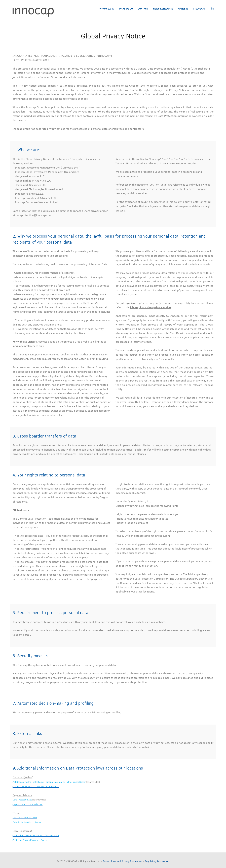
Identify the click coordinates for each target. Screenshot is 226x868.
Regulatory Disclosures (157, 861)
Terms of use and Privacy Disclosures (123, 861)
